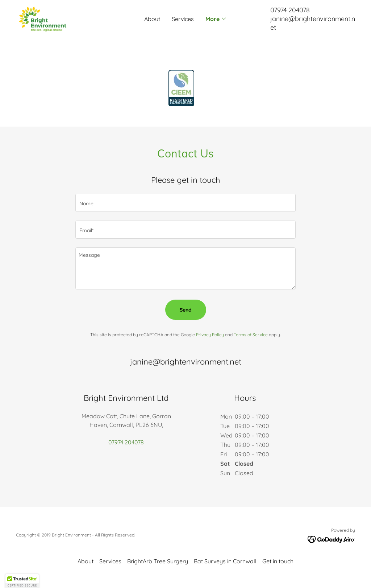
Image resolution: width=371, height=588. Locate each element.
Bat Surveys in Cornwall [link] (225, 561)
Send (186, 310)
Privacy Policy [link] (210, 335)
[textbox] (185, 203)
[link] (43, 18)
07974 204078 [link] (290, 10)
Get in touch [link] (278, 561)
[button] (216, 19)
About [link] (152, 19)
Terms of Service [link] (251, 335)
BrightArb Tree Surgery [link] (158, 561)
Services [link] (183, 19)
